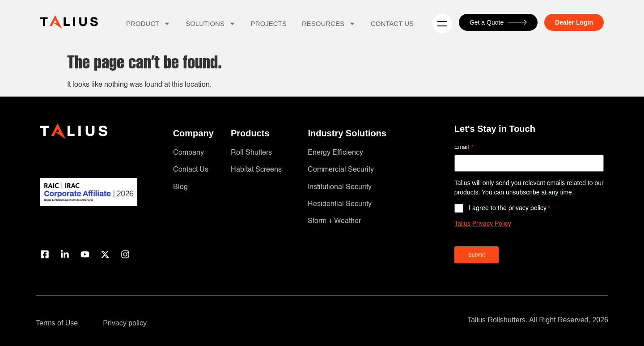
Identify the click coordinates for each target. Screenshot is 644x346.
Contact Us (392, 23)
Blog (180, 187)
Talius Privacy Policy (483, 224)
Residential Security (340, 204)
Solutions (211, 23)
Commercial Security (341, 170)
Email (464, 147)
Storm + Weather (334, 221)
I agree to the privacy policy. (510, 208)
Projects (269, 23)
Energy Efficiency (335, 153)
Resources (329, 23)
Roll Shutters (251, 153)
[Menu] (442, 24)
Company (189, 153)
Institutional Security (340, 187)
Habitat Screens (256, 170)
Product (148, 23)
